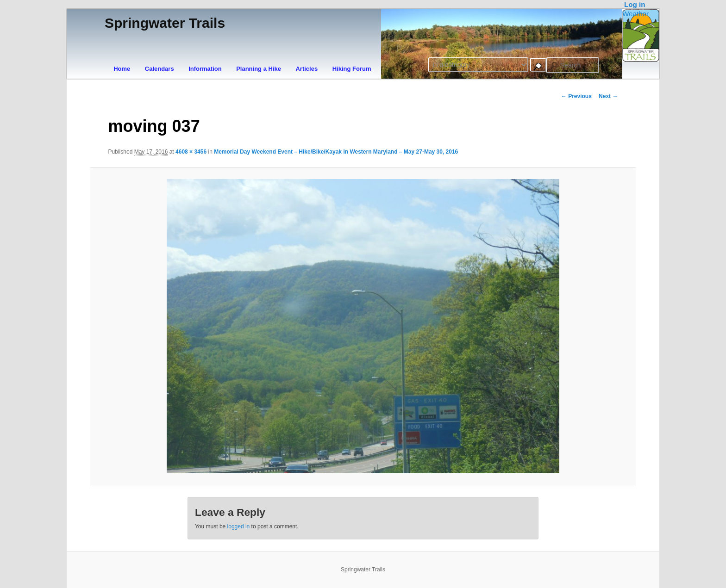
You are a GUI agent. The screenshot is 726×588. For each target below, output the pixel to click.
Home (122, 69)
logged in (239, 526)
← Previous (576, 96)
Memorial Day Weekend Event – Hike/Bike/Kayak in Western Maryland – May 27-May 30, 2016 (336, 152)
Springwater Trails (165, 23)
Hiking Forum (352, 69)
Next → (608, 96)
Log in (635, 4)
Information (205, 69)
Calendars (160, 69)
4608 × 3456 (191, 152)
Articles (307, 69)
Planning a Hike (259, 69)
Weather (635, 14)
